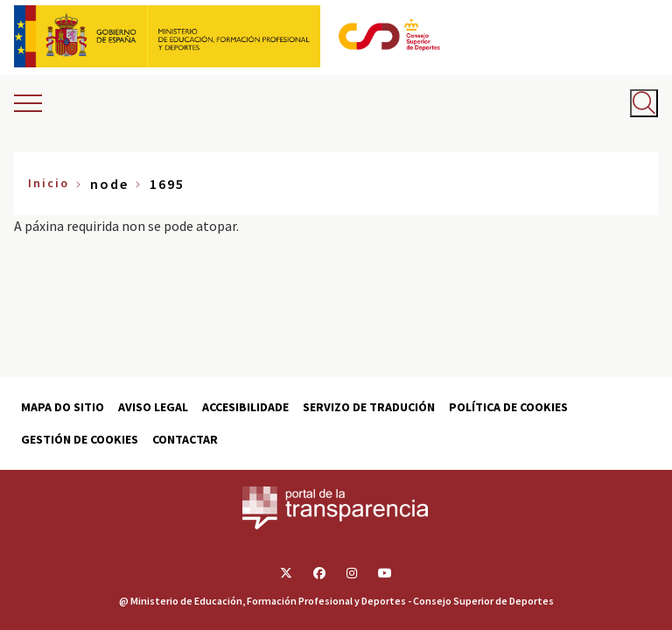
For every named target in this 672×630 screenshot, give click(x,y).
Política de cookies (508, 407)
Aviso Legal (153, 407)
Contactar (185, 439)
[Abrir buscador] (644, 103)
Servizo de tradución (369, 407)
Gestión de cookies (80, 439)
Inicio (49, 183)
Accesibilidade (245, 407)
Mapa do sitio (63, 407)
